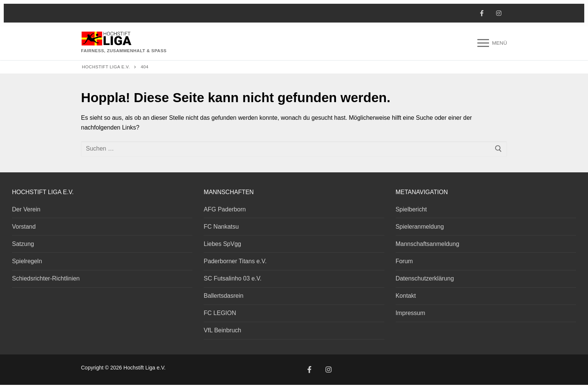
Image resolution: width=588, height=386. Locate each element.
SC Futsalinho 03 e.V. (232, 278)
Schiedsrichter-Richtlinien (46, 278)
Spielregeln (27, 261)
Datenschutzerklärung (425, 278)
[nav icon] (492, 43)
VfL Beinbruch (222, 330)
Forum (404, 261)
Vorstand (24, 227)
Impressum (410, 313)
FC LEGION (220, 313)
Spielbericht (411, 209)
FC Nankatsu (221, 227)
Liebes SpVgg (222, 244)
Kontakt (406, 296)
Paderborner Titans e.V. (235, 261)
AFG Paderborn (225, 209)
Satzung (23, 244)
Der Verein (26, 209)
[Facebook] (482, 13)
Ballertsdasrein (223, 296)
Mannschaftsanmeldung (427, 244)
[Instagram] (499, 13)
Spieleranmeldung (420, 227)
